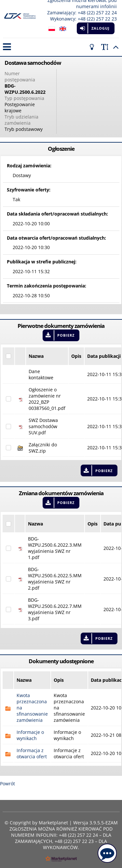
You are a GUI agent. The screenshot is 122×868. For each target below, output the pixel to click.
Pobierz (66, 335)
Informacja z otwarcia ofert (32, 753)
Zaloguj (101, 28)
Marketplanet (53, 823)
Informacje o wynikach (30, 735)
